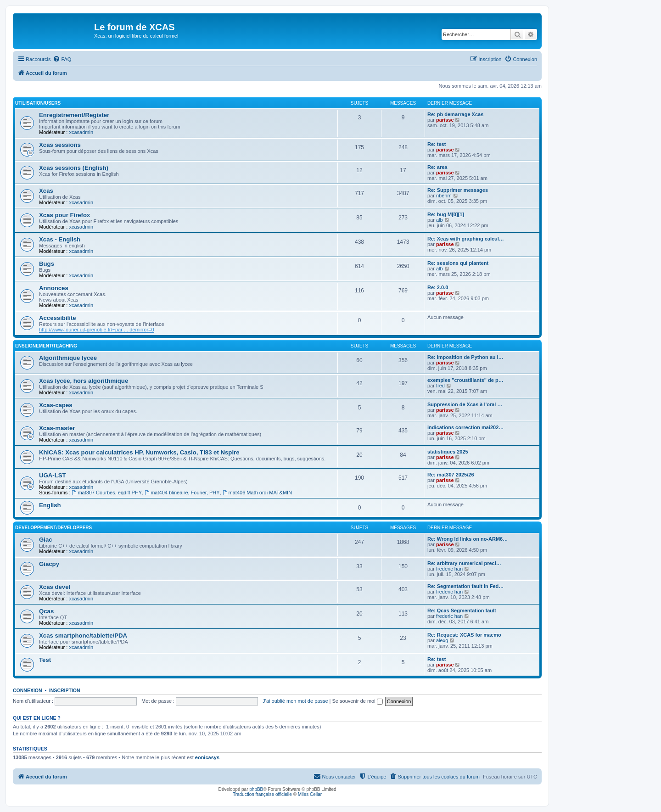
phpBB (256, 789)
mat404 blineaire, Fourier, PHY (182, 493)
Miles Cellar (310, 794)
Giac (46, 540)
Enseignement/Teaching (46, 346)
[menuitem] (62, 59)
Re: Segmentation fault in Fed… (465, 586)
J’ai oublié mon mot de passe (295, 701)
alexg (442, 640)
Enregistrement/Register (74, 115)
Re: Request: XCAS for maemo (464, 635)
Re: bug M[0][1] (446, 214)
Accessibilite (58, 318)
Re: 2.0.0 (438, 287)
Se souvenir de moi (358, 701)
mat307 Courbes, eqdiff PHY (107, 493)
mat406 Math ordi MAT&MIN (257, 493)
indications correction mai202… (465, 427)
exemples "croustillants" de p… (465, 380)
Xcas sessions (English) (74, 168)
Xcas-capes (56, 405)
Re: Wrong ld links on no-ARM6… (468, 539)
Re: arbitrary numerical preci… (464, 563)
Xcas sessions (60, 145)
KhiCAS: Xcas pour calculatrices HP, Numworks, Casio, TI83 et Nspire (139, 452)
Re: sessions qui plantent (458, 263)
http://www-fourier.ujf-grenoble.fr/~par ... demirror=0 (97, 330)
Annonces (54, 288)
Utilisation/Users (38, 103)
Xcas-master (57, 428)
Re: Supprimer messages (458, 190)
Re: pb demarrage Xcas (455, 114)
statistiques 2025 (448, 452)
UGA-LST (53, 475)
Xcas (46, 191)
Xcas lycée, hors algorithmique (84, 381)
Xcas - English (60, 239)
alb (440, 220)
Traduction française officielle (262, 794)
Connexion (28, 690)
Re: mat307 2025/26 (451, 475)
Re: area (437, 167)
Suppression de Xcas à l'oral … (465, 404)
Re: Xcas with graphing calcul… (466, 239)
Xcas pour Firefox (64, 215)
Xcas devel (55, 587)
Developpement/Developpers (53, 528)
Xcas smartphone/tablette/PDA (83, 636)
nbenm (444, 196)
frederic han (449, 569)
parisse (445, 120)
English (50, 505)
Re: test (437, 144)
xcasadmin (81, 132)
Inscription (65, 690)
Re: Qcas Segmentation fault (462, 610)
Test (45, 660)
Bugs (47, 264)
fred (440, 386)
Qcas (46, 611)
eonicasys (207, 757)
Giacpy (49, 564)
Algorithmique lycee (68, 358)
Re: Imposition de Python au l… (465, 357)
